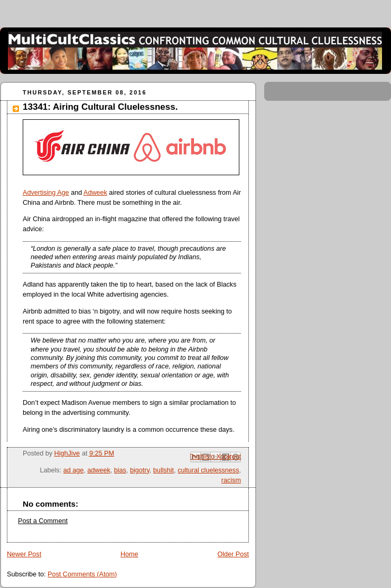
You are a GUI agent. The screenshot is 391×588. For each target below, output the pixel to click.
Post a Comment (43, 521)
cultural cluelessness (208, 470)
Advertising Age (46, 193)
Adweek (95, 193)
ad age (74, 470)
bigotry (140, 470)
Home (129, 554)
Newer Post (24, 554)
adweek (99, 470)
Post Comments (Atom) (82, 574)
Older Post (233, 554)
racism (231, 480)
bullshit (164, 470)
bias (120, 470)
